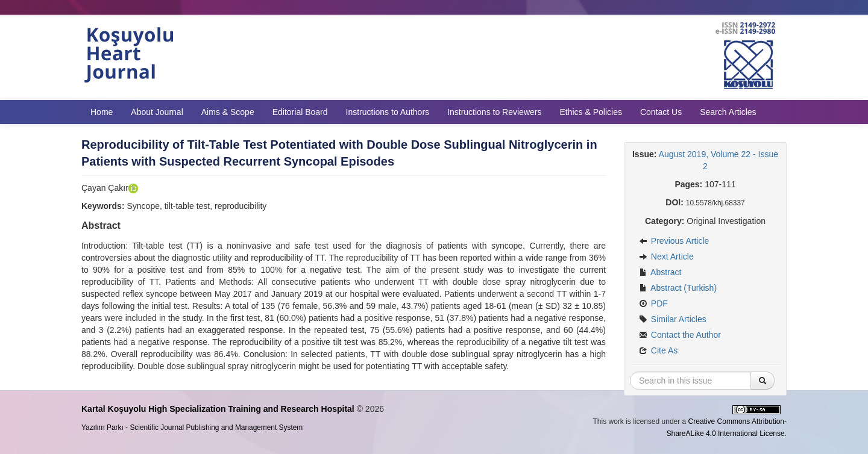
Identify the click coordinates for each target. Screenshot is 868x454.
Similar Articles (673, 319)
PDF (653, 303)
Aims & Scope (228, 112)
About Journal (157, 112)
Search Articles (728, 112)
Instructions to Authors (388, 112)
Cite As (658, 350)
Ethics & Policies (590, 112)
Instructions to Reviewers (494, 112)
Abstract (660, 272)
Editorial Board (300, 112)
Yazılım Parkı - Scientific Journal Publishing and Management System (192, 428)
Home (102, 112)
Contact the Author (680, 335)
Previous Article (674, 241)
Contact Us (661, 112)
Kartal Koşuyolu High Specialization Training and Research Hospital (218, 409)
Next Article (666, 257)
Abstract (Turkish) (678, 288)
